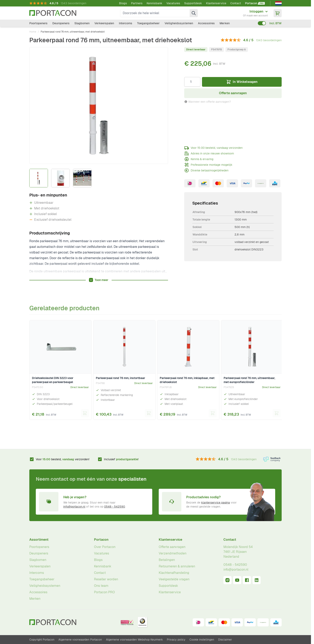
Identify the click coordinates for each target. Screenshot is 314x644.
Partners (137, 3)
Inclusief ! (121, 459)
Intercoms (126, 23)
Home (33, 32)
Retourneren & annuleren (177, 566)
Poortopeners (38, 23)
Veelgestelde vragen (174, 579)
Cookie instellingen (202, 640)
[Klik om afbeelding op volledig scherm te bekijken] (99, 106)
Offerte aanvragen (172, 547)
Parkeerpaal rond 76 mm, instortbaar (121, 378)
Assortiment (39, 540)
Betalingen (167, 560)
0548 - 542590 (115, 507)
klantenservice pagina (216, 503)
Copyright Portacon (42, 640)
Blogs (123, 3)
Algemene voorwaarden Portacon (80, 640)
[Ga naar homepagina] (53, 13)
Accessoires (206, 23)
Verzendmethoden (173, 553)
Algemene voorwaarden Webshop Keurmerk (134, 640)
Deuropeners (61, 23)
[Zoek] (194, 13)
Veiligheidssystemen (179, 23)
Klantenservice (216, 3)
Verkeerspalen (104, 23)
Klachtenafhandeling (174, 573)
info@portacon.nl (74, 507)
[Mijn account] (255, 13)
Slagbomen (82, 23)
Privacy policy (176, 640)
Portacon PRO (104, 592)
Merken (225, 23)
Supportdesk (193, 3)
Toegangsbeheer (148, 23)
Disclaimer (225, 640)
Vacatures (173, 3)
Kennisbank (154, 3)
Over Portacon (105, 547)
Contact (236, 3)
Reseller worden (106, 579)
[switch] (262, 23)
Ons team (101, 586)
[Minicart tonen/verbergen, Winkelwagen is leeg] (278, 13)
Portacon (101, 540)
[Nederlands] (278, 3)
